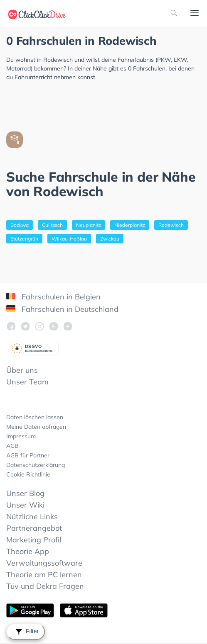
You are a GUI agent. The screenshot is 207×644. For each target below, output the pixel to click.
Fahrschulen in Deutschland (62, 309)
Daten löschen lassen (35, 417)
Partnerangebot (34, 528)
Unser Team (27, 382)
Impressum (21, 436)
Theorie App (28, 551)
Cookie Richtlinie (28, 474)
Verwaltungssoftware (44, 563)
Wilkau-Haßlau (69, 239)
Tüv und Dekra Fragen (45, 586)
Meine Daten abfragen (36, 427)
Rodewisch (171, 225)
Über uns (22, 370)
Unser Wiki (25, 505)
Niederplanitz (130, 225)
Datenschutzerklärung (36, 465)
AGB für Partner (28, 455)
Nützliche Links (32, 516)
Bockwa (20, 225)
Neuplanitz (89, 225)
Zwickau (110, 239)
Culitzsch (52, 225)
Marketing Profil (34, 540)
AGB (12, 446)
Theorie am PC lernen (44, 575)
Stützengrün (24, 239)
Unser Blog (25, 493)
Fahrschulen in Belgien (53, 297)
